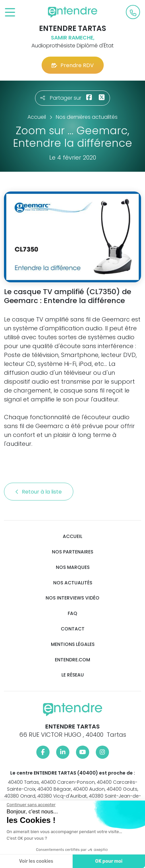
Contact (73, 629)
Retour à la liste (39, 492)
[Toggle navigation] (10, 13)
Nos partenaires (72, 552)
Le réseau (73, 675)
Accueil (72, 536)
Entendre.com (72, 660)
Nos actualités (73, 583)
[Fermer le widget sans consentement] (31, 805)
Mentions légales (73, 644)
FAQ (72, 613)
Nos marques (73, 567)
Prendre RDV (73, 65)
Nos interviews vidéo (72, 598)
